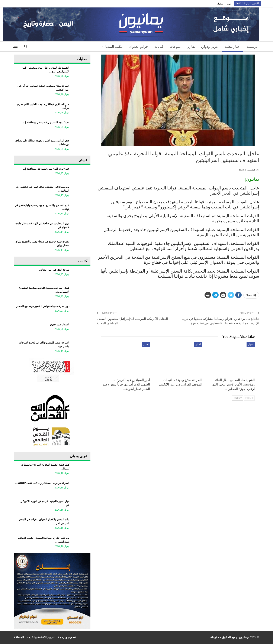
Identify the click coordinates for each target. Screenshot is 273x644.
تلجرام (220, 4)
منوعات (175, 47)
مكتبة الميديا (114, 47)
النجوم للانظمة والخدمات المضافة (35, 637)
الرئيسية (252, 47)
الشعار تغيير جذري (60, 325)
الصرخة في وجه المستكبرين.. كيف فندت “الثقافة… (42, 483)
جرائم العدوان (139, 47)
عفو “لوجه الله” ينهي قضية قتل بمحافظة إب (46, 123)
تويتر (229, 4)
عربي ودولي (210, 47)
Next (238, 398)
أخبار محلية (232, 47)
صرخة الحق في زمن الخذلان (54, 270)
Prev (249, 398)
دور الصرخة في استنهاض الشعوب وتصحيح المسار (43, 306)
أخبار (251, 344)
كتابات (159, 47)
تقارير (191, 47)
